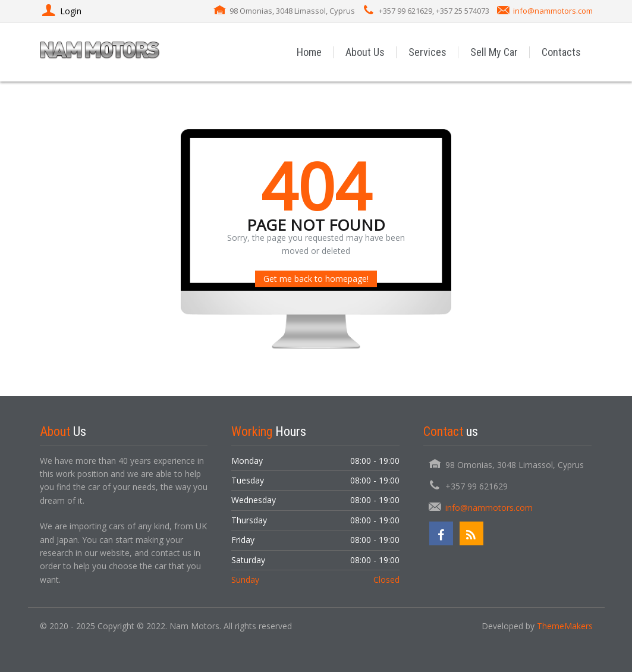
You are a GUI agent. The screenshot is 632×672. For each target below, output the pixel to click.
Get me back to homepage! (316, 279)
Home (309, 52)
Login (61, 11)
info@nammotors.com (553, 11)
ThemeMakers (565, 626)
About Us (365, 52)
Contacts (561, 52)
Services (427, 52)
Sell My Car (494, 52)
